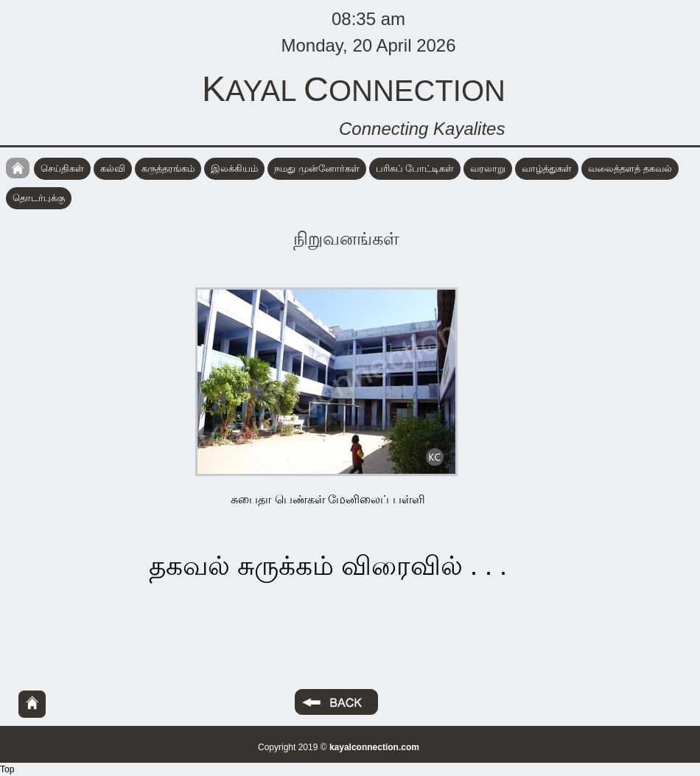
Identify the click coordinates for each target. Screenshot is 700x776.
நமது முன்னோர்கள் (317, 168)
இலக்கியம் (234, 168)
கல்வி (113, 168)
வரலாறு (488, 168)
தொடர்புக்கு (39, 198)
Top (7, 769)
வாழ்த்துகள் (547, 168)
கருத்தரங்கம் (168, 168)
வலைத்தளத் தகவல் (630, 168)
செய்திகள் (62, 168)
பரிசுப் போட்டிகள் (415, 168)
